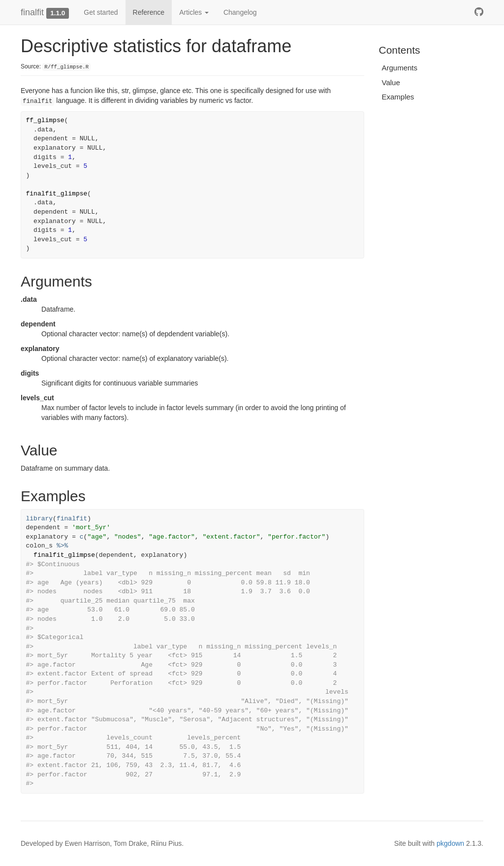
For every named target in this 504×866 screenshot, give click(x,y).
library (40, 519)
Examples (398, 97)
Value (391, 82)
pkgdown (450, 843)
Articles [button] (194, 12)
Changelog (240, 12)
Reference (149, 12)
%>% (62, 546)
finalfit (32, 12)
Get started (101, 12)
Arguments (400, 68)
